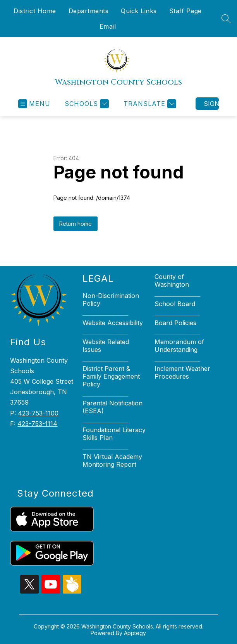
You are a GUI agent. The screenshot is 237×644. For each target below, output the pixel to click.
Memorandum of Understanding (179, 346)
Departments (89, 11)
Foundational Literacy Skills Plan (114, 434)
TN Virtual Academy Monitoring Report (112, 460)
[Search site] (226, 19)
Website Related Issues (106, 346)
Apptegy (135, 633)
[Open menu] (34, 104)
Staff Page (185, 11)
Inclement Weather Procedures (182, 372)
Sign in (211, 104)
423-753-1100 (38, 413)
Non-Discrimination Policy (111, 299)
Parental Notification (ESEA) (112, 407)
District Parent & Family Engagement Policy (111, 376)
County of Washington (172, 280)
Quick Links (139, 11)
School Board (175, 304)
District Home (35, 11)
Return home (76, 224)
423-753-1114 (37, 424)
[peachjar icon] (72, 591)
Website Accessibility (113, 323)
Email (108, 26)
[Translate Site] (149, 104)
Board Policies (175, 323)
